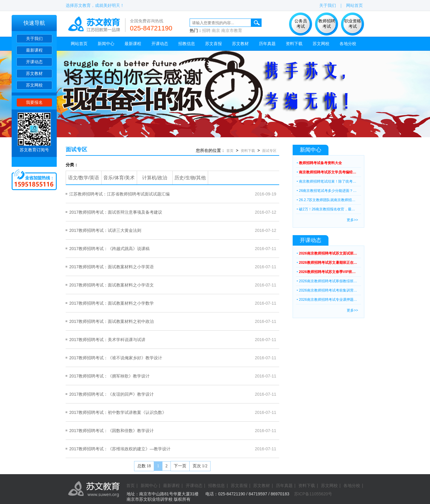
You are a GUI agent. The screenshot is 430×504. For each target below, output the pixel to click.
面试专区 (76, 149)
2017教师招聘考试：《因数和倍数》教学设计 (112, 431)
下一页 (180, 466)
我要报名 (34, 102)
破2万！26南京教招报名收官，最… (327, 209)
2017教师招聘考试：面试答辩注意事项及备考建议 (116, 212)
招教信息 (187, 44)
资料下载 (294, 44)
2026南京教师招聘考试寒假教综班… (328, 281)
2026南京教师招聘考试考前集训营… (328, 290)
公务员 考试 (301, 24)
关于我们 (34, 38)
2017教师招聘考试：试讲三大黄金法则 (105, 230)
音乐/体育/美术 (119, 178)
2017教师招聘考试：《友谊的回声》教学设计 (112, 394)
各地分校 (348, 44)
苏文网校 (34, 85)
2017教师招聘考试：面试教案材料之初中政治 (112, 321)
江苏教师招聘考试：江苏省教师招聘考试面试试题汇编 (119, 194)
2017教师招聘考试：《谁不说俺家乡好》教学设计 (116, 358)
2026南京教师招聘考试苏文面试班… (328, 253)
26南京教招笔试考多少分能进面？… (328, 191)
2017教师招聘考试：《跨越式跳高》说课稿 (109, 249)
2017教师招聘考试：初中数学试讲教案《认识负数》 (118, 412)
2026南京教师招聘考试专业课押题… (328, 300)
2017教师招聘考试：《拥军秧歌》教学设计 (109, 376)
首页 (230, 151)
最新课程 (34, 50)
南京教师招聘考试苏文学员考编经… (328, 172)
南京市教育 (232, 30)
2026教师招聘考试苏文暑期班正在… (328, 263)
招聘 (206, 30)
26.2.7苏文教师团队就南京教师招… (327, 200)
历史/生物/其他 (190, 178)
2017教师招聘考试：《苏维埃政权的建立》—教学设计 (120, 449)
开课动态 (34, 62)
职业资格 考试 (353, 24)
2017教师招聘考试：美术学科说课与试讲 (107, 340)
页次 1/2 (200, 466)
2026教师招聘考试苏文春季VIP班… (327, 272)
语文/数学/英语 (84, 178)
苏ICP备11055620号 (313, 494)
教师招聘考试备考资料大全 (320, 163)
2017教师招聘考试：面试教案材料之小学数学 (112, 303)
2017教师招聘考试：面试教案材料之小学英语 (112, 267)
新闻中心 (106, 44)
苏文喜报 (214, 44)
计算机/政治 (155, 178)
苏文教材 (34, 73)
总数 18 (144, 466)
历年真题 (267, 44)
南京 (216, 30)
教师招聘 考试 (327, 24)
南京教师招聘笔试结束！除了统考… (328, 181)
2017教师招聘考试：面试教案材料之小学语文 (112, 285)
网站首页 (354, 5)
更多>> (352, 220)
